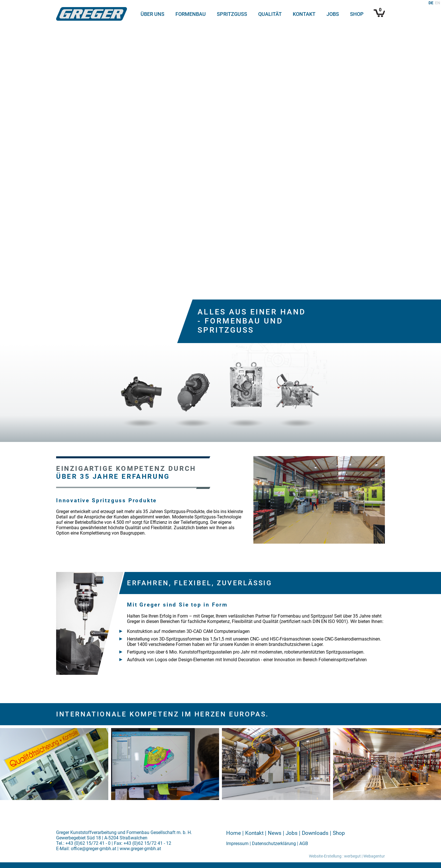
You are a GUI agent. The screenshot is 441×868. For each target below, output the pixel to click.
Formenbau (191, 14)
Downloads (315, 833)
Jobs (333, 14)
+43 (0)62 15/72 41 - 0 (88, 843)
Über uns (152, 14)
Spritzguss (232, 14)
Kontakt (304, 14)
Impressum (237, 843)
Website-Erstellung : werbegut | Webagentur (347, 856)
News (275, 833)
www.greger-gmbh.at (140, 849)
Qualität (270, 14)
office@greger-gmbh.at (94, 849)
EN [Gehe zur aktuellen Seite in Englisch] (438, 3)
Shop (357, 14)
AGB (304, 843)
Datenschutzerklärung (274, 843)
